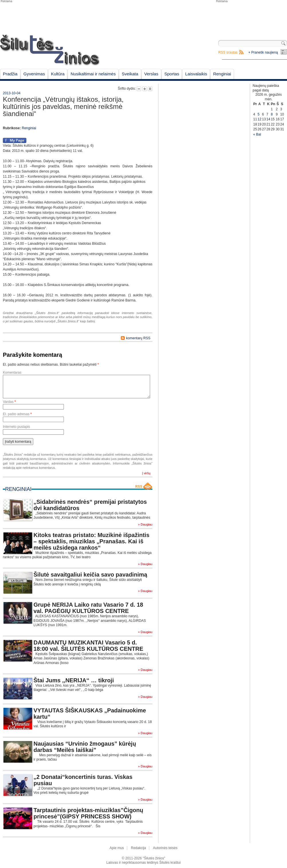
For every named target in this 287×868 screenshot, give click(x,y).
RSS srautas (228, 52)
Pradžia (10, 74)
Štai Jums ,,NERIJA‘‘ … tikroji (74, 680)
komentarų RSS (138, 338)
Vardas (9, 402)
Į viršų (146, 473)
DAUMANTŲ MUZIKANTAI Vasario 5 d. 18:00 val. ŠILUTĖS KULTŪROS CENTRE (88, 646)
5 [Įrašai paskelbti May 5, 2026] (259, 114)
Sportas (172, 74)
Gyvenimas (34, 74)
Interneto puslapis (16, 427)
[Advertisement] (251, 17)
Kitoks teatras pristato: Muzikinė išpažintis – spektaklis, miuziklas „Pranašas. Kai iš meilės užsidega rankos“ (92, 541)
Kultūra (58, 74)
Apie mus (117, 848)
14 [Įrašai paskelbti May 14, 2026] (268, 119)
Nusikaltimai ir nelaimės (93, 74)
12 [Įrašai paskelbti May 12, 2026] (259, 119)
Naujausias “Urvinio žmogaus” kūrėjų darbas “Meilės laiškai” (85, 747)
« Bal (257, 134)
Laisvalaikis (196, 74)
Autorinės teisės (165, 848)
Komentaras (12, 373)
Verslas (151, 74)
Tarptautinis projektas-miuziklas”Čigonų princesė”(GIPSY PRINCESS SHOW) (88, 813)
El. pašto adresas (17, 414)
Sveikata (130, 74)
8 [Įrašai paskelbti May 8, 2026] (272, 114)
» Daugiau (145, 525)
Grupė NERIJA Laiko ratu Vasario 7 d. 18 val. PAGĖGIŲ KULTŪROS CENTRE (88, 608)
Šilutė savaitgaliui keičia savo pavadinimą (90, 575)
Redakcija (138, 848)
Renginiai (222, 74)
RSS (139, 487)
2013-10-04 (12, 93)
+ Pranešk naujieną (263, 52)
